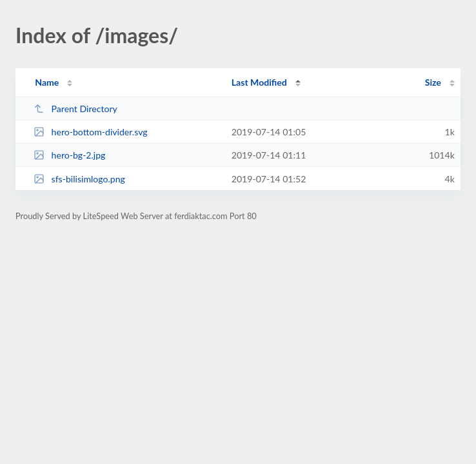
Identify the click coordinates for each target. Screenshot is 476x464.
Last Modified (259, 82)
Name (47, 82)
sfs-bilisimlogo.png (79, 179)
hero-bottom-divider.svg (90, 132)
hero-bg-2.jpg (69, 155)
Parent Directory (75, 109)
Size (433, 82)
